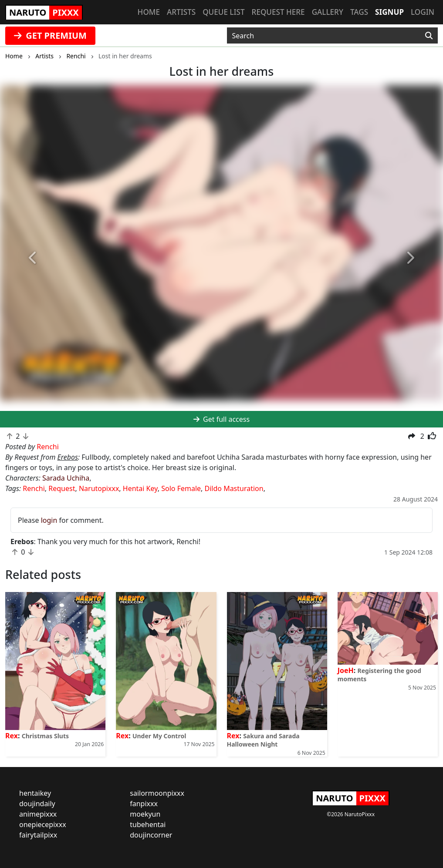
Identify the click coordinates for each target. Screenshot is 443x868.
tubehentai (148, 824)
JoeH (346, 670)
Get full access (221, 419)
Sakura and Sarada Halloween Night (263, 740)
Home (149, 12)
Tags (359, 12)
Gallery (328, 12)
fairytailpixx (38, 835)
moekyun (145, 814)
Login (423, 12)
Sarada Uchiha (66, 478)
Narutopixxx (99, 488)
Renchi (34, 488)
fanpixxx (144, 804)
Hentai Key (140, 488)
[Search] (429, 36)
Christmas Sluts (45, 736)
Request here (278, 12)
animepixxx (38, 814)
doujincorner (151, 835)
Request (62, 488)
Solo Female (181, 488)
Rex (12, 736)
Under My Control (159, 736)
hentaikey (35, 793)
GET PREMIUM (50, 35)
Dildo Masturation (234, 488)
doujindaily (37, 804)
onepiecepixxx (43, 824)
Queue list (223, 12)
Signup (389, 12)
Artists (181, 12)
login (49, 520)
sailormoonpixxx (157, 793)
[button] (33, 258)
